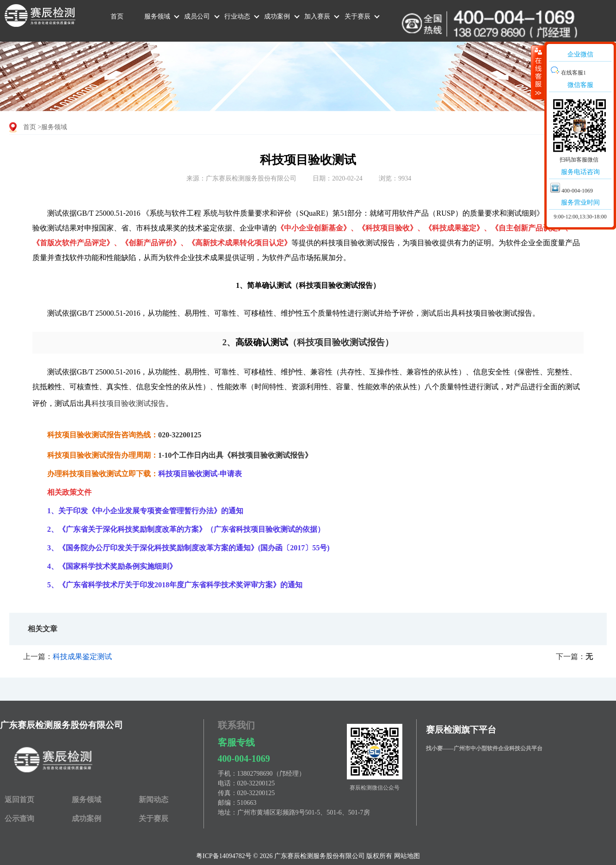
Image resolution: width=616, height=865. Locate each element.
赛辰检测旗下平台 (461, 730)
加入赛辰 (317, 16)
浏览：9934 (395, 178)
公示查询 (19, 818)
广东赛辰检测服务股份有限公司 (62, 725)
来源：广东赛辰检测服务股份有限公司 (241, 178)
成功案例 (277, 16)
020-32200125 (256, 783)
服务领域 (157, 16)
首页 (117, 16)
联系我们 (236, 725)
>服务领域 (53, 127)
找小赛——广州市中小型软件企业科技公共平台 (484, 748)
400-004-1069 (244, 759)
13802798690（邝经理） (271, 774)
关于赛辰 (357, 16)
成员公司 (197, 16)
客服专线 (236, 742)
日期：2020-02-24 (337, 178)
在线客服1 (568, 73)
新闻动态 (154, 800)
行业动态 (237, 16)
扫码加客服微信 (579, 160)
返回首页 (19, 800)
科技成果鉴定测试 (82, 657)
